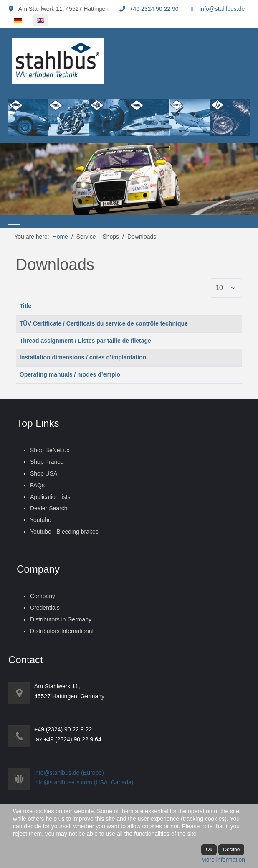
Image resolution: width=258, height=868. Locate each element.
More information (223, 860)
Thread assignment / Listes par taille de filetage (85, 341)
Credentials (45, 608)
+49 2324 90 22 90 (154, 9)
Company (43, 596)
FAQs (37, 485)
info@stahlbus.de (222, 9)
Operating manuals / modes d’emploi (71, 374)
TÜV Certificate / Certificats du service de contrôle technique (104, 323)
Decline (231, 850)
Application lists (50, 497)
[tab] (83, 198)
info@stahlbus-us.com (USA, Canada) (84, 782)
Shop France (47, 462)
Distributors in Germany (61, 619)
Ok (209, 850)
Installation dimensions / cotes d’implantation (83, 357)
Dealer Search (49, 508)
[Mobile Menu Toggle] (14, 221)
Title (26, 306)
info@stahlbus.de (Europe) (69, 773)
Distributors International (62, 631)
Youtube (41, 520)
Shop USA (44, 473)
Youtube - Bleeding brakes (64, 532)
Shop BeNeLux (50, 450)
